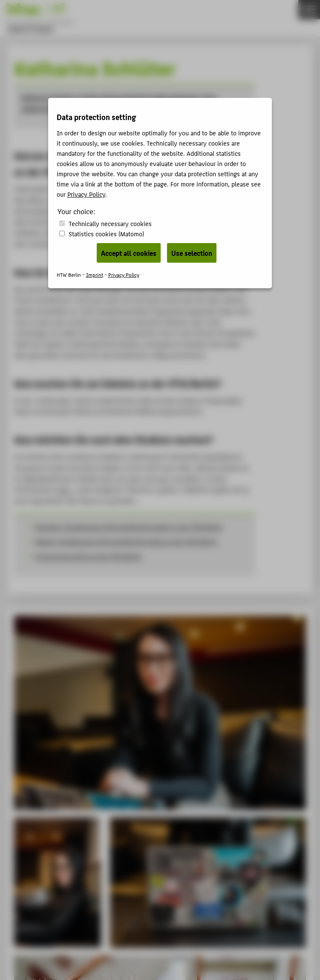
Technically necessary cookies (110, 223)
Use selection (192, 253)
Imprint (95, 274)
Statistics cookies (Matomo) (106, 234)
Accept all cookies (129, 253)
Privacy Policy (86, 194)
